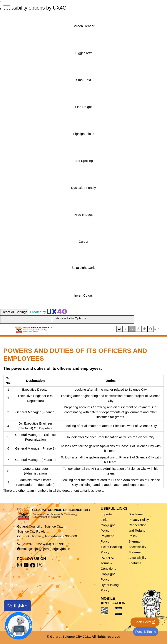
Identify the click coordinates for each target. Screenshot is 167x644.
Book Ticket (145, 622)
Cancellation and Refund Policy (138, 530)
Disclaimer (136, 514)
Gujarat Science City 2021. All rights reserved (85, 637)
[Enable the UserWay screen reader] (83, 26)
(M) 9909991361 (58, 544)
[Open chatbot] (16, 623)
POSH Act (108, 558)
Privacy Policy (139, 520)
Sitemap (134, 541)
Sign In (154, 329)
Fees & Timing (146, 632)
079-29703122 (31, 544)
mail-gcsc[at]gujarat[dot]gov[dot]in (46, 549)
